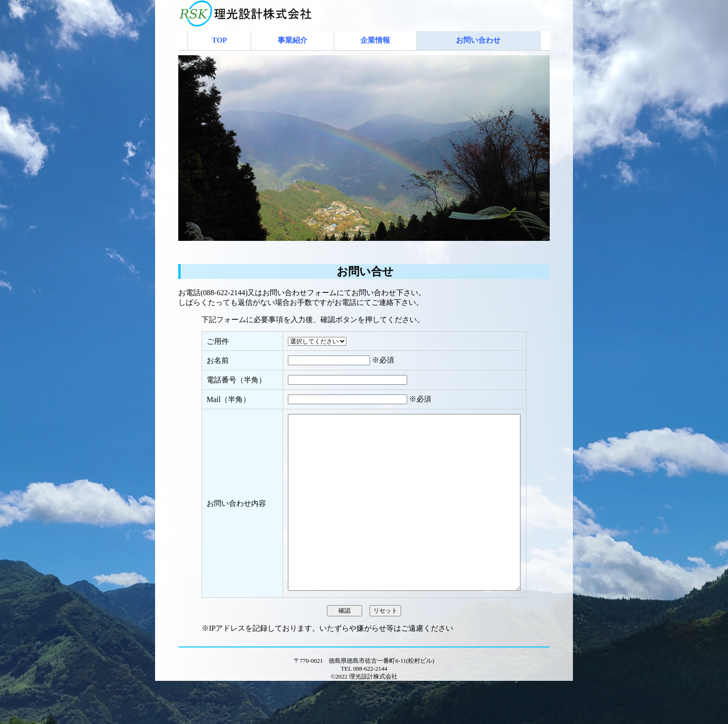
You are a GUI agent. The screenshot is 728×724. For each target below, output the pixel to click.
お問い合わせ (478, 40)
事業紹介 (292, 40)
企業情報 (375, 40)
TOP (219, 40)
